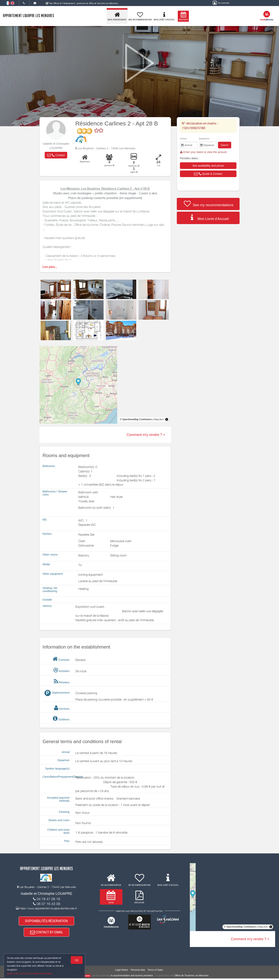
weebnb (86, 977)
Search (225, 145)
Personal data (138, 971)
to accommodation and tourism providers (132, 977)
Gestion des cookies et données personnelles (30, 973)
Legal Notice (122, 971)
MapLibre (159, 419)
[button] (56, 155)
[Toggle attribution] (167, 419)
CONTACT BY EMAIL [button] (47, 933)
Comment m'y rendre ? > (146, 435)
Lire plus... (50, 267)
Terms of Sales (155, 971)
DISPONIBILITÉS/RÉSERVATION (46, 921)
